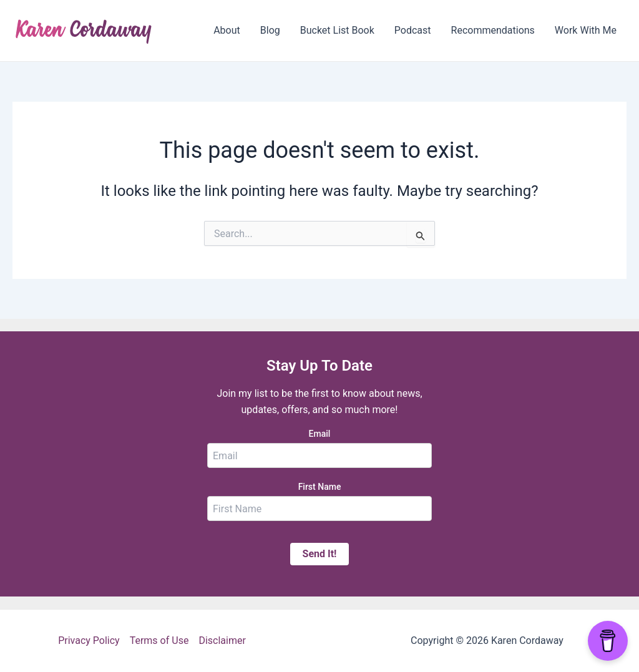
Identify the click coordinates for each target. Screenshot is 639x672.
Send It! (320, 554)
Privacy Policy (89, 640)
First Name (320, 487)
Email (320, 434)
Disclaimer (222, 640)
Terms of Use (159, 640)
